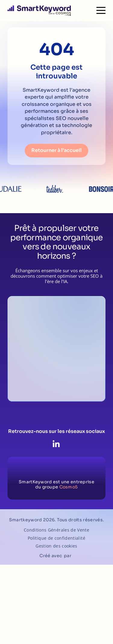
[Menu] (101, 11)
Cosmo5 (69, 487)
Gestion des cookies (56, 546)
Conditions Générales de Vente (56, 530)
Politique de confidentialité (56, 538)
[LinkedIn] (56, 444)
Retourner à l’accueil (56, 150)
